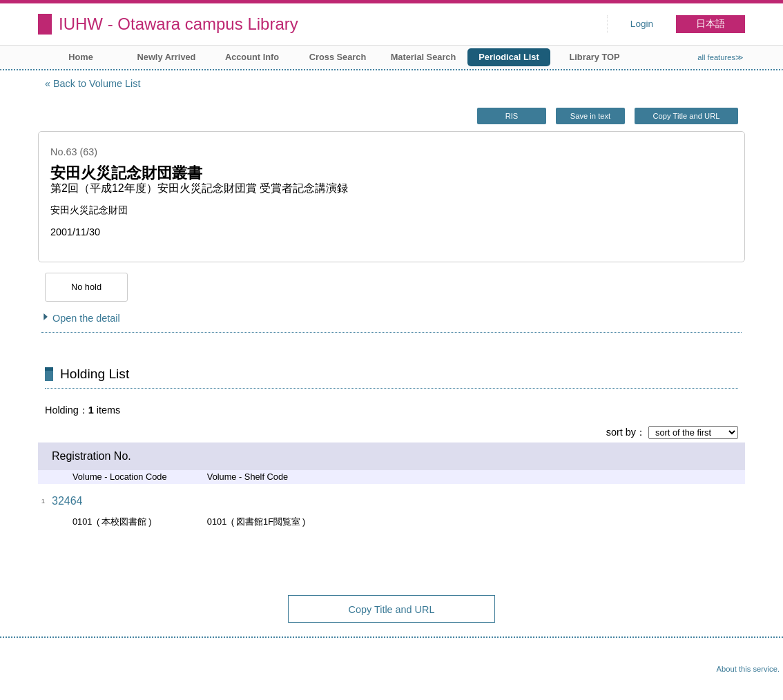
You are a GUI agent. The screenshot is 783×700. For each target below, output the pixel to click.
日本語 (710, 24)
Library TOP (594, 57)
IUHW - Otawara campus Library (178, 24)
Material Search (424, 57)
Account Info (252, 57)
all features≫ (721, 57)
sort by (621, 432)
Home (81, 57)
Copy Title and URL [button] (686, 116)
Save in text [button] (590, 116)
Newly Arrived (167, 57)
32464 (67, 501)
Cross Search (338, 57)
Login (642, 24)
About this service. (748, 669)
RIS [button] (512, 116)
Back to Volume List (97, 84)
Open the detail (86, 318)
